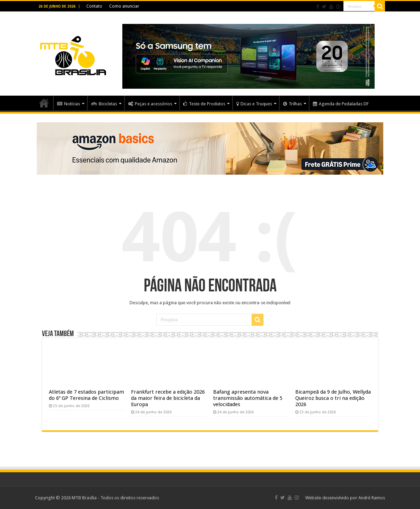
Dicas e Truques (254, 104)
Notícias (69, 104)
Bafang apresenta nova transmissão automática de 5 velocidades (248, 398)
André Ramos (372, 498)
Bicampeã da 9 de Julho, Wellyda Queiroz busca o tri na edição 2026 (333, 398)
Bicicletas (104, 104)
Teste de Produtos (204, 104)
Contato (94, 6)
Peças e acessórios (150, 104)
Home (44, 103)
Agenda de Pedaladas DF (341, 104)
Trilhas (292, 104)
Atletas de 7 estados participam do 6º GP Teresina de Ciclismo (86, 395)
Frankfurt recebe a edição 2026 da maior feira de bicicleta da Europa (168, 398)
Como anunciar (124, 6)
